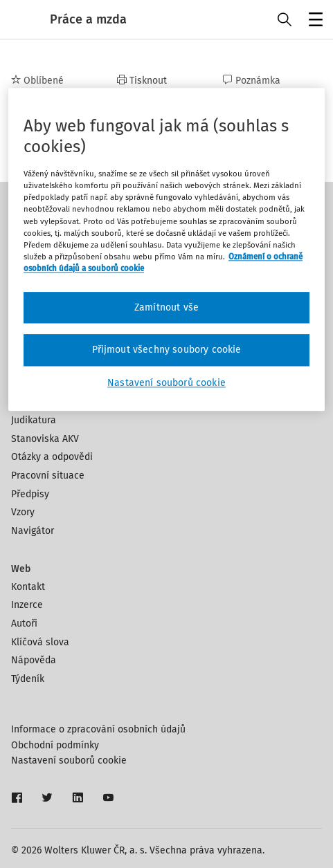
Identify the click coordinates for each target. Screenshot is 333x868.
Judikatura (34, 420)
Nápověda (34, 660)
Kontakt (28, 587)
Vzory (23, 512)
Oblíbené (37, 81)
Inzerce (27, 605)
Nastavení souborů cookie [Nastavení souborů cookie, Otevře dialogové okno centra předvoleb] (166, 383)
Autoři (24, 624)
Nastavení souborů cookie (69, 760)
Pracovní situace (48, 475)
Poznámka (252, 81)
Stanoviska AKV (45, 439)
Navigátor (33, 531)
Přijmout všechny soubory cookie (167, 350)
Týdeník (28, 679)
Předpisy (30, 494)
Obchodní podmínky (55, 745)
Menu (313, 21)
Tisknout (142, 81)
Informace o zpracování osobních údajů (98, 729)
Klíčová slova (40, 642)
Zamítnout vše (166, 307)
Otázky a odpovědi (52, 457)
